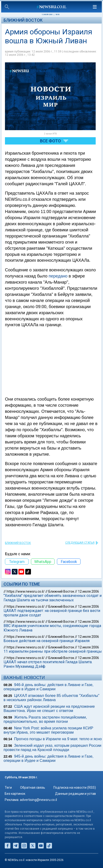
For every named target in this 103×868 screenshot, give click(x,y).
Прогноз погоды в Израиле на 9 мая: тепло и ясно (58, 739)
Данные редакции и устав (75, 794)
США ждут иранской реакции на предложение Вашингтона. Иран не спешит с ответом (49, 709)
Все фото (50, 141)
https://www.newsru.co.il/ (26, 591)
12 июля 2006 (88, 591)
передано (58, 276)
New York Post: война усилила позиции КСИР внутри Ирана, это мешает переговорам (48, 730)
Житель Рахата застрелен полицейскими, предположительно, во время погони (45, 719)
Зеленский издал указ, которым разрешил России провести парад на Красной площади (52, 748)
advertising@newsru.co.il (38, 800)
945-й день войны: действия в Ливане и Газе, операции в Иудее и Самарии (49, 758)
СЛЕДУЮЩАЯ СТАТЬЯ (80, 543)
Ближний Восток (23, 20)
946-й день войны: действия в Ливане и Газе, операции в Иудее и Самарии (49, 687)
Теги (8, 788)
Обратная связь (33, 788)
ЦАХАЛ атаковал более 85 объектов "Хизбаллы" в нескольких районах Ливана (51, 698)
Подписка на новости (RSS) (75, 788)
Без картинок (15, 794)
